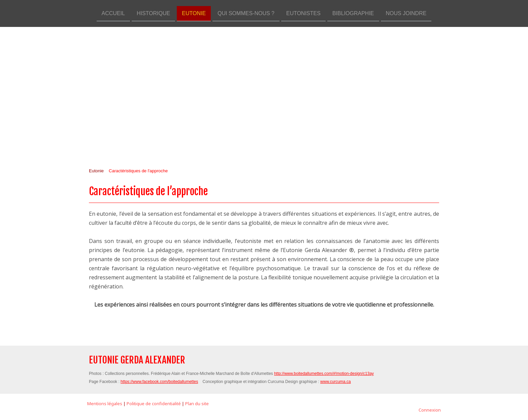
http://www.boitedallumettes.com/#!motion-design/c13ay (324, 374)
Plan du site (197, 404)
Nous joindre (406, 13)
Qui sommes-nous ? (246, 13)
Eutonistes (303, 13)
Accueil (113, 13)
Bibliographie (353, 13)
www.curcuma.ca (336, 382)
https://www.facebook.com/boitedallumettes (159, 382)
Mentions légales (105, 404)
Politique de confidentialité (154, 404)
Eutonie (194, 13)
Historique (153, 13)
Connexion (430, 410)
